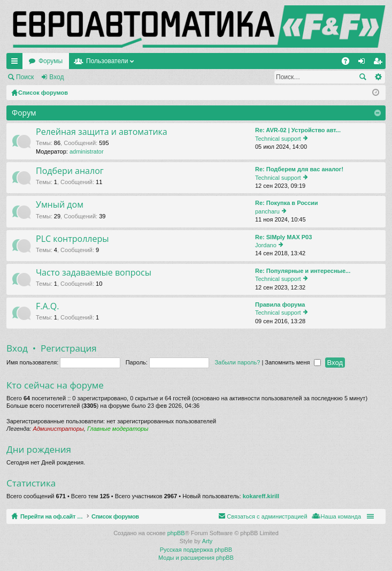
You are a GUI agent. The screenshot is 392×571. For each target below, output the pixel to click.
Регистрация (98, 77)
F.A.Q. (47, 307)
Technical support (278, 139)
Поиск (25, 77)
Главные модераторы (118, 429)
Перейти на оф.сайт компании (74, 61)
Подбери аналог (70, 171)
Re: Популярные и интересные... (303, 271)
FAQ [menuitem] (349, 63)
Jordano (266, 245)
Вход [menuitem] (364, 63)
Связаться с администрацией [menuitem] (267, 516)
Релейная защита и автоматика (102, 132)
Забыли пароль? (237, 362)
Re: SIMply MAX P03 (283, 237)
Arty (207, 541)
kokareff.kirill (261, 496)
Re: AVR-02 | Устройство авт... (298, 130)
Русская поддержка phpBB (196, 550)
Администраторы (58, 429)
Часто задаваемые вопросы (94, 273)
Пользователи (210, 61)
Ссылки (17, 63)
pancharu (267, 211)
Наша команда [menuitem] (341, 516)
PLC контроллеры (72, 239)
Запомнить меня (293, 362)
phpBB (176, 533)
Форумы (154, 61)
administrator (87, 151)
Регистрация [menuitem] (380, 63)
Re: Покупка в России (287, 203)
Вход (56, 77)
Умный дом (60, 205)
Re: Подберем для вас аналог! (299, 169)
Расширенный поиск (378, 77)
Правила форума (280, 304)
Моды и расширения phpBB (196, 558)
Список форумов (140, 516)
